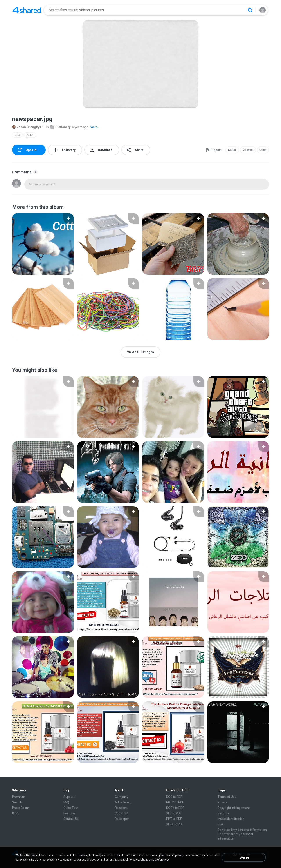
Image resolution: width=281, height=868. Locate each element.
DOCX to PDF (175, 808)
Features (70, 813)
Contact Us (71, 819)
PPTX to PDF (175, 802)
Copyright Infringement (234, 808)
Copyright (122, 813)
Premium (19, 797)
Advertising (123, 802)
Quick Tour (71, 808)
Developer (122, 819)
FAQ (66, 802)
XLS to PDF (174, 813)
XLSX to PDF (175, 824)
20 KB (30, 135)
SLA (220, 824)
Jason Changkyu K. (28, 127)
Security (223, 813)
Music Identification (231, 819)
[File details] (43, 244)
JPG (17, 135)
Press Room (21, 808)
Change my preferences (155, 860)
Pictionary (60, 127)
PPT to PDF (174, 819)
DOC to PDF (174, 797)
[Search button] (250, 10)
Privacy (223, 802)
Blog (15, 813)
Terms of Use (227, 797)
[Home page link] (27, 10)
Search (17, 802)
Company (122, 797)
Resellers (121, 808)
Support (69, 797)
